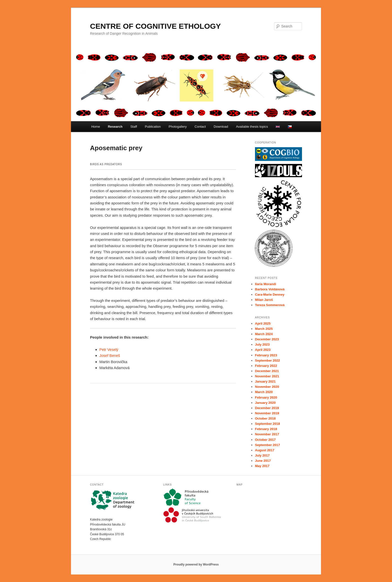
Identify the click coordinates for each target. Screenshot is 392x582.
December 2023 (267, 339)
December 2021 (267, 371)
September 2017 (267, 445)
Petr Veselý (109, 349)
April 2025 (263, 323)
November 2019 (267, 413)
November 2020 (267, 387)
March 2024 (264, 334)
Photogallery (178, 127)
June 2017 (263, 461)
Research (115, 127)
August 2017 (265, 450)
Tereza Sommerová (270, 305)
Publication (153, 127)
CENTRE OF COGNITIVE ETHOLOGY (155, 26)
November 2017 (267, 434)
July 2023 (262, 344)
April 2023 (263, 350)
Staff (134, 127)
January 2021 (265, 381)
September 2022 (267, 360)
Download (221, 127)
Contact (200, 127)
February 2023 (266, 355)
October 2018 (265, 418)
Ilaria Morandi (266, 284)
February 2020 (266, 397)
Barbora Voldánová (270, 289)
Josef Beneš (110, 355)
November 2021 (267, 376)
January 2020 (265, 403)
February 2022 (266, 366)
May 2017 (262, 466)
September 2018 (267, 424)
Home (96, 127)
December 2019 (267, 408)
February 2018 (266, 429)
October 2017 (265, 440)
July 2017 (262, 455)
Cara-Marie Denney (270, 294)
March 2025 (264, 329)
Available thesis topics (252, 127)
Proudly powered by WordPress (196, 565)
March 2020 (264, 392)
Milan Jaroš (264, 300)
